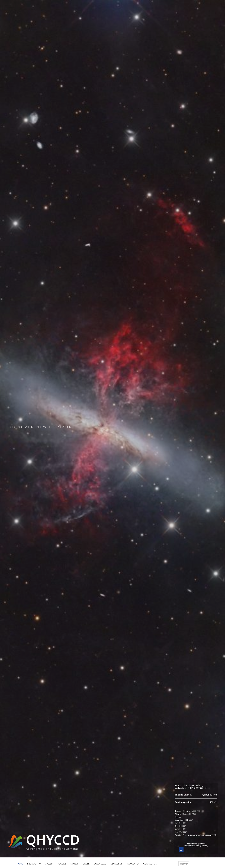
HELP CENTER (133, 864)
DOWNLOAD (100, 864)
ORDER (86, 864)
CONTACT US (150, 864)
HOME (20, 864)
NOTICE (74, 864)
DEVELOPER (116, 864)
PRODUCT (34, 864)
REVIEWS (62, 864)
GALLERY (49, 864)
